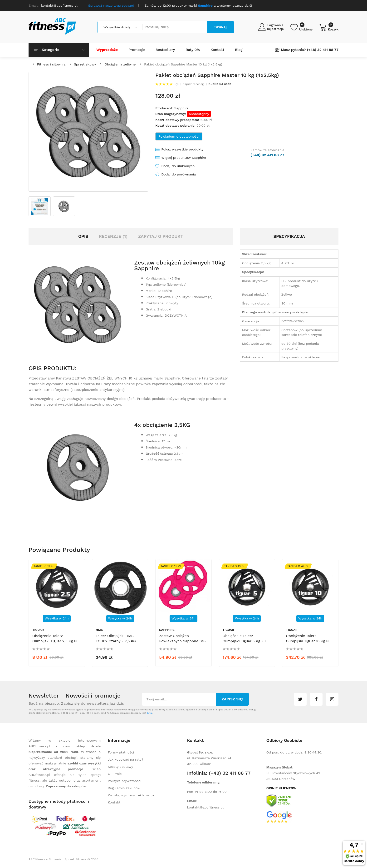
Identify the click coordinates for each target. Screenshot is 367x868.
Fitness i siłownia (51, 64)
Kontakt (114, 802)
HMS (99, 630)
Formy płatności (121, 752)
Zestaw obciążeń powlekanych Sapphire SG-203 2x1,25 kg (183, 641)
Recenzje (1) (113, 236)
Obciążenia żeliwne (120, 64)
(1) (177, 84)
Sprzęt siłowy (85, 64)
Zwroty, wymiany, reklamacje (131, 795)
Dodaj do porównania (179, 174)
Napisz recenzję (194, 84)
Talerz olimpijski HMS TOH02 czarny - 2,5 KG (116, 639)
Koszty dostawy (120, 767)
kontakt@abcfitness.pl (206, 807)
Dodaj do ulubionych (178, 166)
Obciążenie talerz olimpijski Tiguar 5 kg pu (244, 639)
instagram (332, 699)
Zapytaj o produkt (161, 236)
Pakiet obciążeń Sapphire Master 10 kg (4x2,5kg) (183, 64)
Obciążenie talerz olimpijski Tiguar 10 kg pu (308, 639)
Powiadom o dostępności (179, 136)
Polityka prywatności (125, 781)
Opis (83, 236)
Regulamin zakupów (124, 788)
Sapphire (181, 108)
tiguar (38, 630)
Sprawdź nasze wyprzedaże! (111, 5)
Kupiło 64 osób (220, 84)
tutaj (150, 713)
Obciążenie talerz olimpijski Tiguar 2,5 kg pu (55, 639)
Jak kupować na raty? (125, 759)
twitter (300, 699)
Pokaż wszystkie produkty (182, 149)
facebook (316, 699)
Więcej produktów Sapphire (184, 158)
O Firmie (115, 774)
